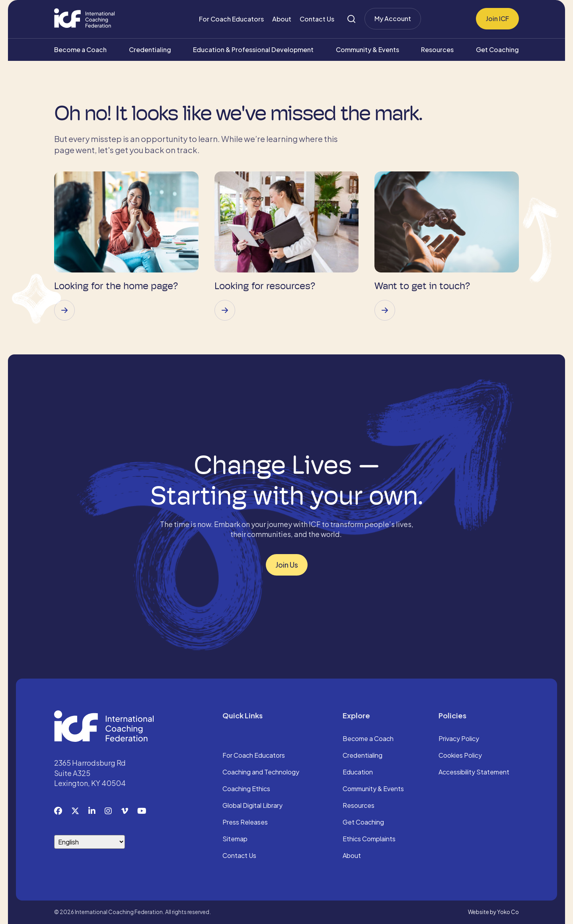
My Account (393, 18)
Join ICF (497, 18)
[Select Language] (90, 842)
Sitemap (235, 839)
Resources (437, 50)
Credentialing (150, 50)
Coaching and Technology (261, 772)
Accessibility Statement (474, 772)
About (282, 19)
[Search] (351, 19)
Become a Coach (80, 50)
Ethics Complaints (369, 839)
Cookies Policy (460, 756)
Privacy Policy (459, 739)
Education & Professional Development (253, 50)
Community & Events (367, 50)
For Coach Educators (231, 19)
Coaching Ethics (246, 789)
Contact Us (317, 19)
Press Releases (245, 823)
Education (358, 772)
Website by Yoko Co (493, 912)
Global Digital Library (252, 806)
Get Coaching (497, 50)
